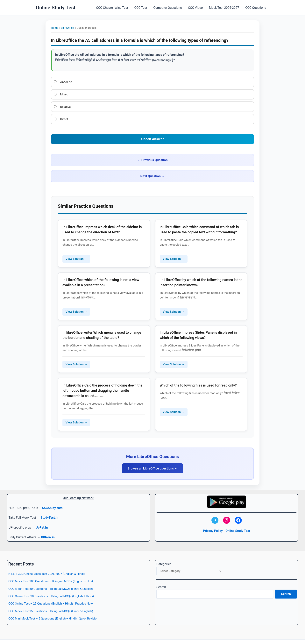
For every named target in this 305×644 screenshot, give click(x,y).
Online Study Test (56, 8)
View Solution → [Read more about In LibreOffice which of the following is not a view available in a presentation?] (77, 296)
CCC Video (195, 8)
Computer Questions (167, 8)
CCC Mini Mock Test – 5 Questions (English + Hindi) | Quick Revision (55, 608)
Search (161, 576)
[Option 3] (55, 106)
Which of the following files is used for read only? (199, 371)
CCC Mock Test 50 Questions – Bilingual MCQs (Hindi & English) (53, 578)
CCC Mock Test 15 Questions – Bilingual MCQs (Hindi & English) (53, 600)
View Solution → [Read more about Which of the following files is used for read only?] (174, 398)
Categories (164, 553)
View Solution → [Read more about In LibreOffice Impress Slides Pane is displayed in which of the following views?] (174, 349)
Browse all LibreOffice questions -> (152, 456)
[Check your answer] (152, 138)
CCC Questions (256, 8)
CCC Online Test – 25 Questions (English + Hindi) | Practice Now (53, 593)
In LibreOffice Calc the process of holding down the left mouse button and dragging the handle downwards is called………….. (103, 377)
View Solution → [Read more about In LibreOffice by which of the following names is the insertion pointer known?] (174, 296)
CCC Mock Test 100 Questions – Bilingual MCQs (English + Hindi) (53, 570)
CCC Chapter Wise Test (112, 8)
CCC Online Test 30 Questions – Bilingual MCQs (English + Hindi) (53, 585)
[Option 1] (55, 82)
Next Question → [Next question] (204, 158)
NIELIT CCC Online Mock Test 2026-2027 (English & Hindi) (48, 563)
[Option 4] (55, 118)
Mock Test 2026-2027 (224, 8)
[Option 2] (55, 94)
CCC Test (141, 8)
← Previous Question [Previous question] (101, 158)
